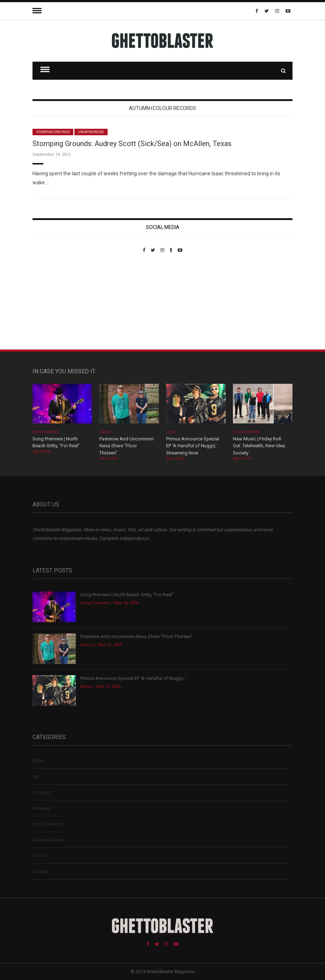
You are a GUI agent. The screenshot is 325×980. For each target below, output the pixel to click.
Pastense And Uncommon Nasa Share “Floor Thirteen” (127, 446)
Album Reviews (247, 432)
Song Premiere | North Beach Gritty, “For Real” (127, 595)
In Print (39, 856)
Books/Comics (48, 840)
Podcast (41, 792)
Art (36, 776)
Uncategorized (91, 132)
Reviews (41, 808)
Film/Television (48, 824)
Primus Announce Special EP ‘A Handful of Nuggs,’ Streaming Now (193, 446)
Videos (105, 432)
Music (172, 432)
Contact (41, 872)
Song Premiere (45, 432)
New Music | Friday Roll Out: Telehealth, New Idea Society (259, 446)
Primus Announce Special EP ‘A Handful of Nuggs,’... (134, 678)
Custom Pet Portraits (54, 302)
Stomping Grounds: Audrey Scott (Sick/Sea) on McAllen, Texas (132, 144)
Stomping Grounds (53, 132)
